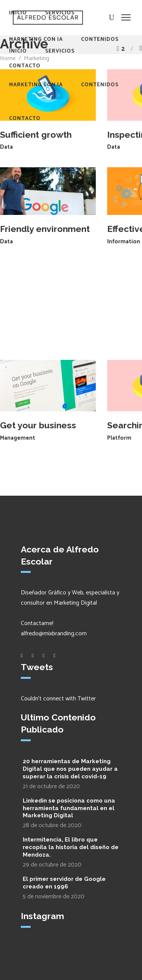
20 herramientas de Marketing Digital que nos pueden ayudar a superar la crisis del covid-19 (70, 769)
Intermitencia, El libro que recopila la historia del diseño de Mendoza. (71, 847)
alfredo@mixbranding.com (54, 634)
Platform (119, 438)
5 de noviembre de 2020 (54, 897)
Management (18, 438)
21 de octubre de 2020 (51, 786)
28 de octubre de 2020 (52, 825)
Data (6, 147)
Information (124, 242)
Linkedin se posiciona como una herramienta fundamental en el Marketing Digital (69, 808)
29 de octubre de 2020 (52, 865)
